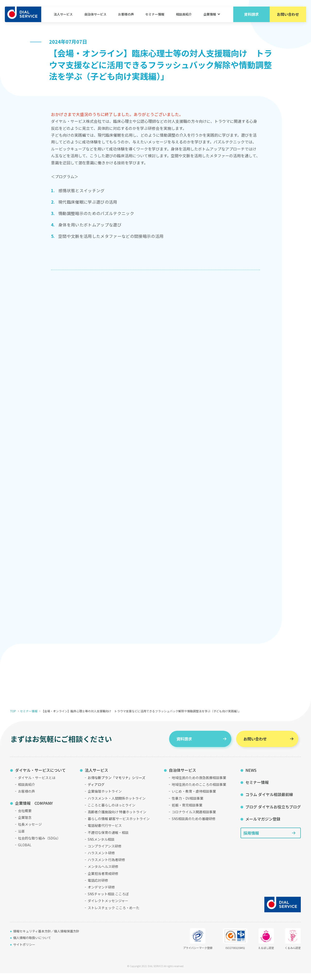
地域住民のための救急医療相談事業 (199, 785)
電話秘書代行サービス (105, 832)
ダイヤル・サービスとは (37, 785)
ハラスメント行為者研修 (106, 867)
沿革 (21, 838)
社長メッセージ (30, 831)
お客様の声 (126, 14)
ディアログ (96, 791)
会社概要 (25, 818)
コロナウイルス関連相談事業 (194, 819)
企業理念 (25, 824)
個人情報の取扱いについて (32, 945)
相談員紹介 (184, 14)
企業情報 (209, 14)
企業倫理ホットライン (105, 798)
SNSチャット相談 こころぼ (108, 901)
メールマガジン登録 (263, 826)
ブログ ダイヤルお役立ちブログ (273, 814)
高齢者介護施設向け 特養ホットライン (117, 819)
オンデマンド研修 (101, 894)
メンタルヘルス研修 (103, 873)
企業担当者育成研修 (103, 880)
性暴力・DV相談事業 (188, 805)
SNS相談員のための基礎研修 (194, 826)
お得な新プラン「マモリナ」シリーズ (117, 785)
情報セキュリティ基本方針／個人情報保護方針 (46, 938)
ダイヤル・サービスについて (40, 777)
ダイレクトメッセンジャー (108, 908)
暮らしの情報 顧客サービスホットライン (119, 826)
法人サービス (63, 14)
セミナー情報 (155, 14)
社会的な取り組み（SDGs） (39, 845)
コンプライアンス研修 (105, 853)
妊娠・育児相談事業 (187, 812)
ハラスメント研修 (101, 860)
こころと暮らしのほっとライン (112, 812)
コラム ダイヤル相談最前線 (269, 801)
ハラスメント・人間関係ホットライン (117, 805)
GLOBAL (25, 852)
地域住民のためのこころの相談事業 (199, 791)
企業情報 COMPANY (34, 810)
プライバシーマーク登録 (198, 946)
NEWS (251, 777)
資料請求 (251, 14)
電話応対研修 (98, 887)
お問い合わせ (288, 14)
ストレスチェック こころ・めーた (114, 914)
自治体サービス (95, 14)
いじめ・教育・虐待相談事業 (194, 798)
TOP (13, 718)
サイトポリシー (24, 951)
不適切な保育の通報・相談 (108, 839)
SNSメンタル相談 (101, 846)
